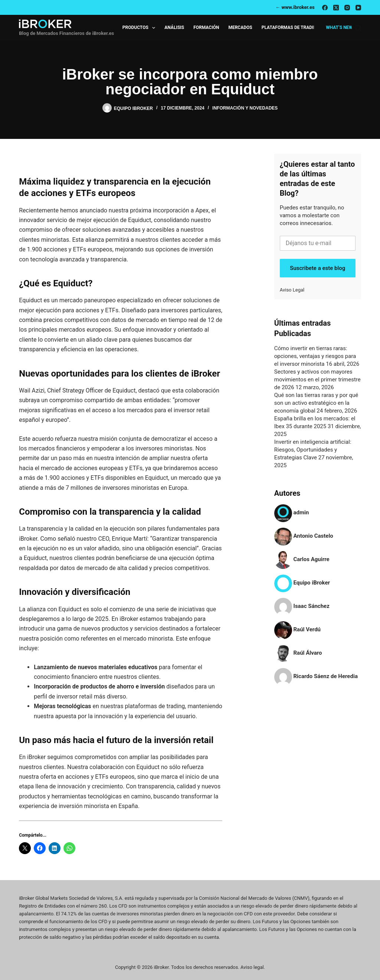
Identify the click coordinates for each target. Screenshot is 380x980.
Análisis (174, 27)
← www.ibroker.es (295, 7)
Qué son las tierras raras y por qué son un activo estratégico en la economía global (316, 403)
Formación (206, 27)
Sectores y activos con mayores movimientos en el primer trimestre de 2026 (317, 380)
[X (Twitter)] (336, 8)
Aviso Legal (292, 290)
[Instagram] (347, 8)
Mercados (240, 27)
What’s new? (340, 27)
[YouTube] (358, 8)
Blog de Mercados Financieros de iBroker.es (66, 33)
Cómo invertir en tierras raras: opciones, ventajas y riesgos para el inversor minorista (315, 356)
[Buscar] (358, 28)
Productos (140, 28)
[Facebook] (325, 8)
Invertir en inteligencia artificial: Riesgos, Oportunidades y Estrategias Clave (313, 450)
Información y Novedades (245, 108)
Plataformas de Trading (291, 27)
